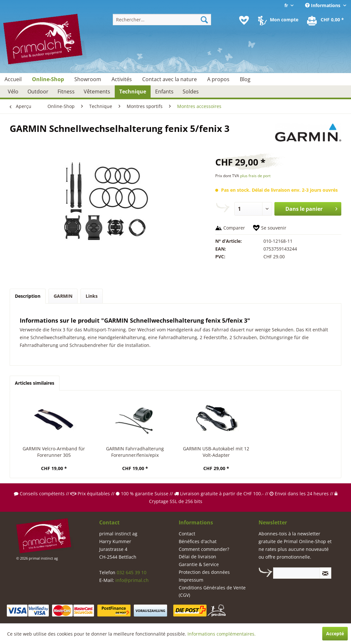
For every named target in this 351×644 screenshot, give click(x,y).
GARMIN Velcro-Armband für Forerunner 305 (54, 452)
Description (28, 296)
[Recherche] (204, 20)
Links (92, 296)
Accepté (335, 633)
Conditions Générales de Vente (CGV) (212, 591)
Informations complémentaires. (222, 634)
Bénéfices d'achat (198, 541)
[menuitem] (162, 20)
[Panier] (326, 20)
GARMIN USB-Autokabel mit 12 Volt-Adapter (216, 452)
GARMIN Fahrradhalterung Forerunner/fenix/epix (135, 452)
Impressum (191, 580)
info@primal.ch (132, 580)
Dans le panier (311, 208)
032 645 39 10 (132, 572)
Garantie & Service (199, 564)
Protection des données (204, 572)
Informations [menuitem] (323, 5)
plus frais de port (255, 176)
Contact (187, 534)
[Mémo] (244, 20)
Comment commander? (204, 549)
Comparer (234, 228)
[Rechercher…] (162, 20)
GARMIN (63, 296)
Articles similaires (35, 383)
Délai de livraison (197, 557)
